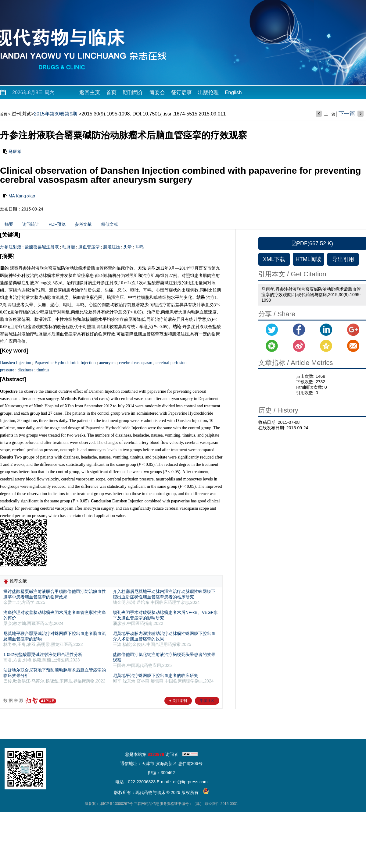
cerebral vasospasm (136, 363)
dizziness (25, 370)
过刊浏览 (21, 114)
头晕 (127, 247)
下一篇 (347, 114)
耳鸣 (139, 247)
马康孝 (15, 151)
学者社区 (207, 701)
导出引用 (343, 259)
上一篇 (330, 114)
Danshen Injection (16, 363)
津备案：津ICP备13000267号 (109, 804)
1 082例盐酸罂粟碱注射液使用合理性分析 (43, 654)
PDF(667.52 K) (312, 243)
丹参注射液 (11, 247)
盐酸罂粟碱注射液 (42, 247)
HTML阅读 (309, 259)
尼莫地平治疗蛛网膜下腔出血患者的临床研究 (156, 675)
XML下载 (274, 259)
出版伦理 (208, 92)
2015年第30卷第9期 (56, 114)
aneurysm (107, 363)
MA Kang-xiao (22, 196)
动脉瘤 (69, 247)
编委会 (157, 92)
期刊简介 (133, 92)
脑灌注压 (112, 247)
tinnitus (43, 370)
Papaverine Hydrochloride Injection (65, 363)
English (233, 92)
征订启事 (181, 92)
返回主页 (90, 92)
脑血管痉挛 (89, 247)
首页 (111, 92)
